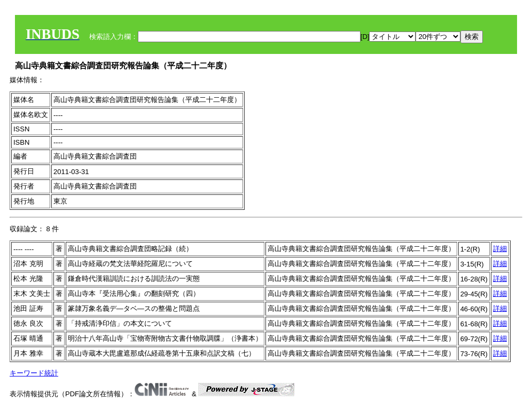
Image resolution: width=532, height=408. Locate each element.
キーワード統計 (34, 373)
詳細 (500, 249)
